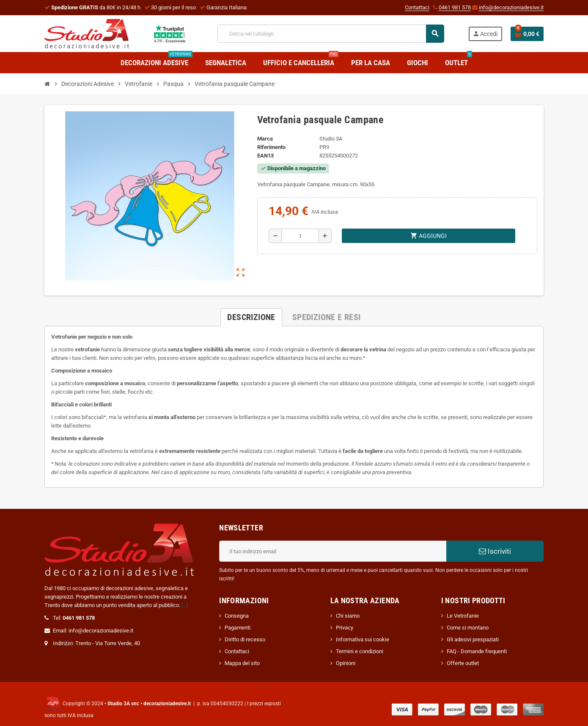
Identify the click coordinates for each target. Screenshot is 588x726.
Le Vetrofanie (463, 616)
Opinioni (346, 663)
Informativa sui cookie (363, 639)
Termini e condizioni (360, 651)
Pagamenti (238, 628)
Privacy (345, 628)
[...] (185, 605)
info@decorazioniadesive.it (511, 7)
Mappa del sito (242, 663)
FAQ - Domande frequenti (477, 651)
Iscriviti (495, 551)
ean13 (265, 156)
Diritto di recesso (245, 639)
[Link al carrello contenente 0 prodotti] (527, 34)
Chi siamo (348, 616)
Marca (265, 139)
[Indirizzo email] (333, 551)
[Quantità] (300, 236)
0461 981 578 (455, 7)
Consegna (237, 616)
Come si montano (468, 628)
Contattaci (417, 7)
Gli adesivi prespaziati (473, 639)
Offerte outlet (463, 663)
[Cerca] (330, 34)
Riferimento (271, 147)
